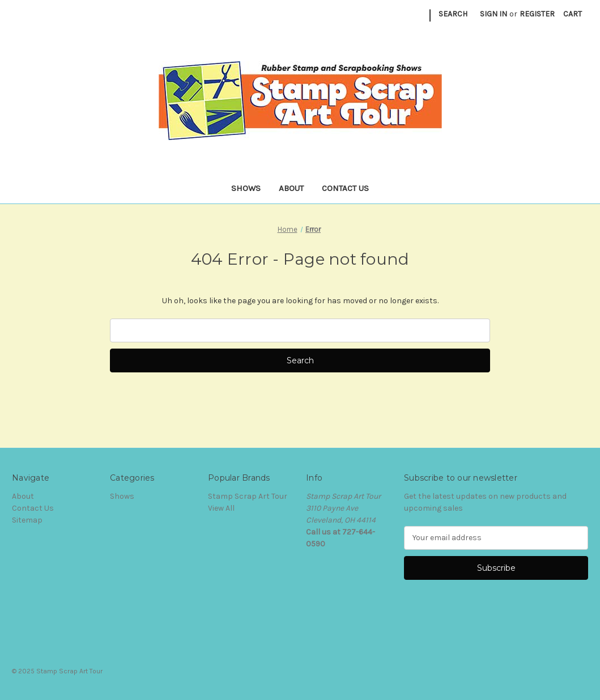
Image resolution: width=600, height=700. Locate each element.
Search (453, 14)
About (291, 188)
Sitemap (27, 520)
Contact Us (345, 188)
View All (221, 508)
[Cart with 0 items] (573, 14)
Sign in (493, 14)
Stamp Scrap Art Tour (248, 496)
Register (537, 14)
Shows (246, 188)
